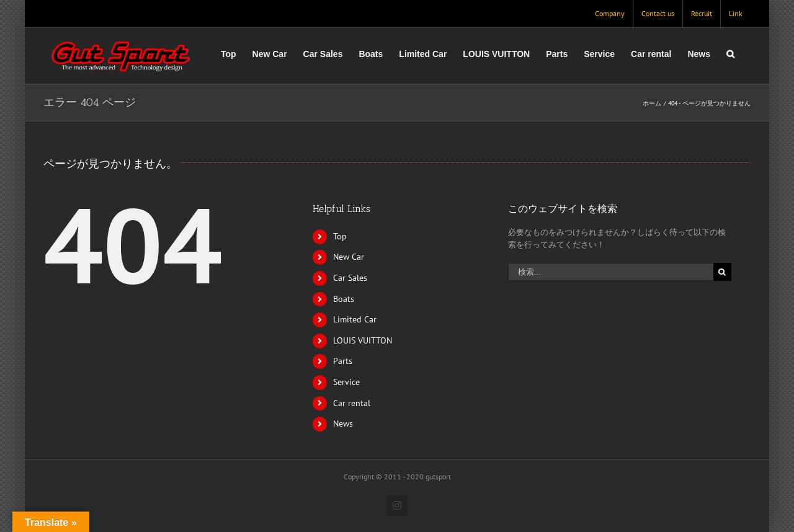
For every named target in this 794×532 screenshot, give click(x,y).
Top (340, 236)
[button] (730, 54)
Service (346, 382)
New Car (349, 257)
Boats (344, 299)
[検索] (722, 272)
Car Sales (350, 278)
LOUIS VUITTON (363, 340)
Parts (343, 361)
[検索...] (611, 272)
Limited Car (355, 319)
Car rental (352, 403)
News (343, 423)
